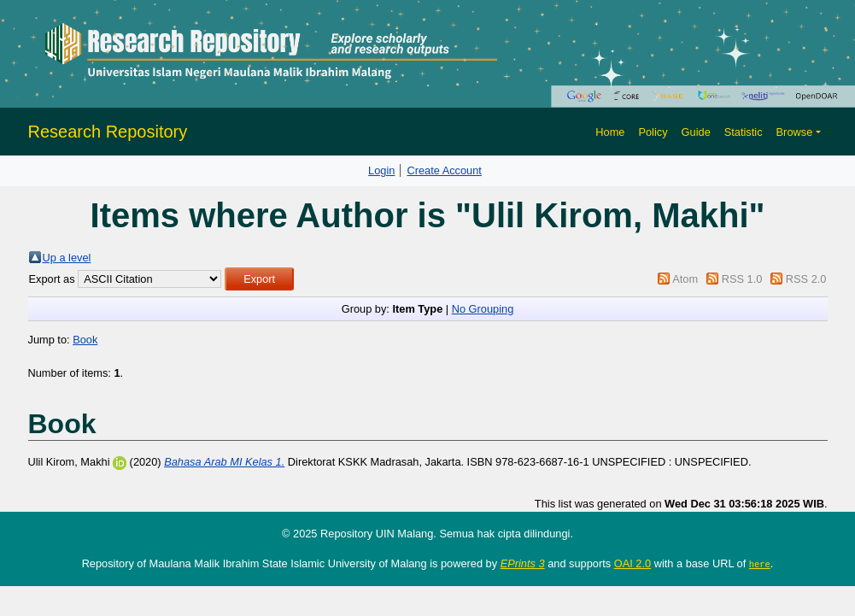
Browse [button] (795, 132)
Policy (653, 132)
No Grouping (483, 309)
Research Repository (108, 132)
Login (381, 170)
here (760, 564)
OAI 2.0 (632, 563)
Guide (696, 132)
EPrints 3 (523, 563)
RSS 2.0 (806, 279)
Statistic (744, 132)
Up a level (67, 258)
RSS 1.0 (742, 279)
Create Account (444, 170)
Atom (685, 279)
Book (85, 340)
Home (610, 132)
